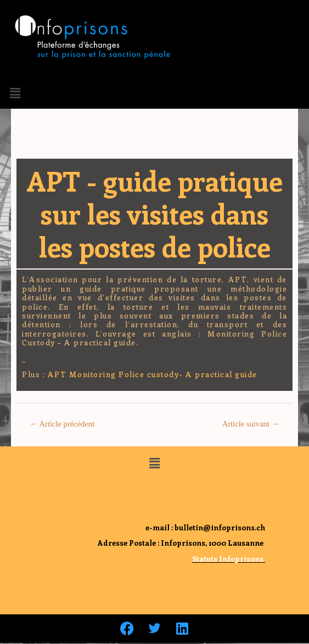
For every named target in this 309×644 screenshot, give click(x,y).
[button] (15, 93)
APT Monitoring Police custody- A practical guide (153, 374)
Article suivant (251, 424)
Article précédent (62, 424)
